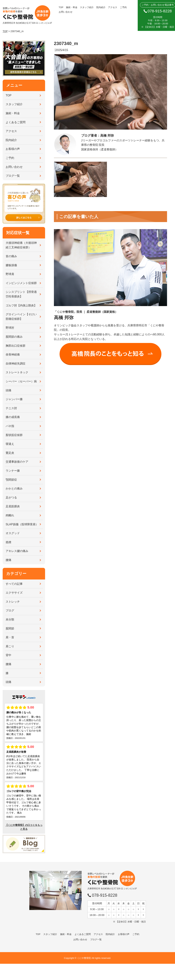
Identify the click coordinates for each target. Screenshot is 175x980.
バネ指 (10, 426)
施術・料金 (72, 7)
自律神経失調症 (16, 364)
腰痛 (8, 560)
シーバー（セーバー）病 (21, 381)
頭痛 (8, 390)
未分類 (10, 619)
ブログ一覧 (13, 176)
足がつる (11, 498)
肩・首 (10, 637)
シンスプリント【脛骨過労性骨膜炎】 (21, 294)
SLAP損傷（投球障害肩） (22, 524)
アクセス (113, 7)
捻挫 (8, 542)
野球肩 (10, 274)
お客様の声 (13, 149)
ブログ (10, 610)
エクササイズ (14, 593)
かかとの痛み (14, 488)
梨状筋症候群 (14, 435)
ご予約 (123, 7)
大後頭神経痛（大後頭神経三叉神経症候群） (21, 245)
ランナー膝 (13, 471)
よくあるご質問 (16, 122)
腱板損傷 (11, 265)
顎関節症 (11, 480)
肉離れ (10, 515)
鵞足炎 (10, 453)
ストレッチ (13, 602)
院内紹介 (101, 7)
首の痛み (11, 256)
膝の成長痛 (13, 417)
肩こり (10, 646)
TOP (61, 7)
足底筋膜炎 (13, 506)
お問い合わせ (66, 12)
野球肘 (10, 328)
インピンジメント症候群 (21, 283)
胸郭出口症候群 (16, 346)
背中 (8, 655)
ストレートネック (17, 372)
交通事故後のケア (17, 462)
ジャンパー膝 (14, 399)
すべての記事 (14, 584)
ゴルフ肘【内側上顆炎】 (21, 305)
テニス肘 (11, 408)
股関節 (10, 628)
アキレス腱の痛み (17, 551)
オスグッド (13, 533)
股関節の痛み (14, 337)
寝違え (10, 444)
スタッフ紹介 (87, 7)
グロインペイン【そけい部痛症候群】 (21, 317)
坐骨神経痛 (13, 355)
